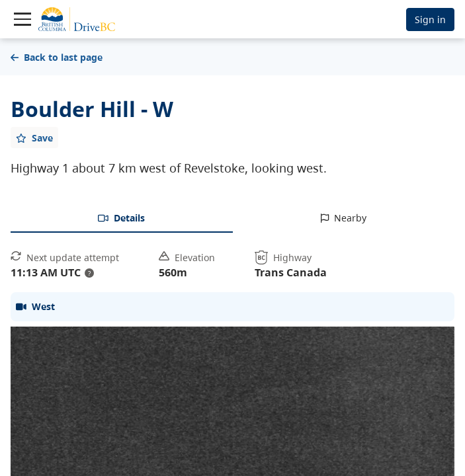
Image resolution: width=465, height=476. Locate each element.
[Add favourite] (34, 138)
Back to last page (57, 57)
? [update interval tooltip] (89, 273)
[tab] (122, 219)
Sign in (430, 20)
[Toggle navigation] (22, 19)
